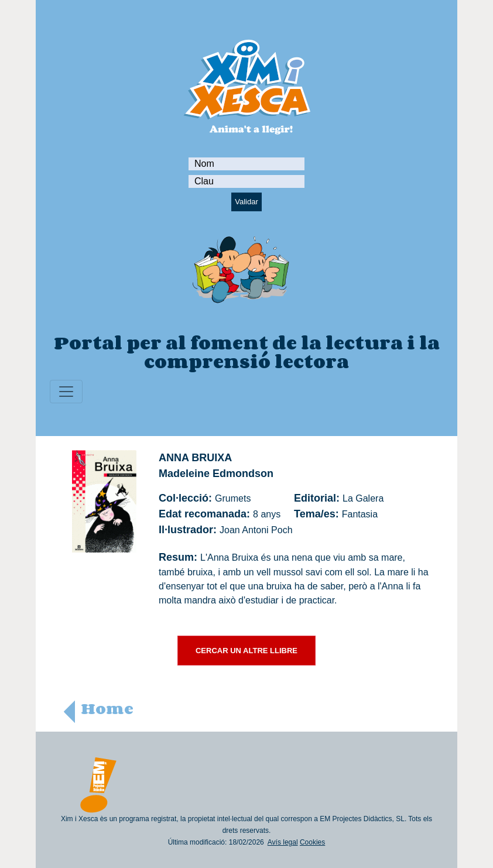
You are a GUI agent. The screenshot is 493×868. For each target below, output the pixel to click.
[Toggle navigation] (66, 392)
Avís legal (283, 842)
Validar (246, 202)
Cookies (312, 842)
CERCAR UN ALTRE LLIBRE (246, 651)
